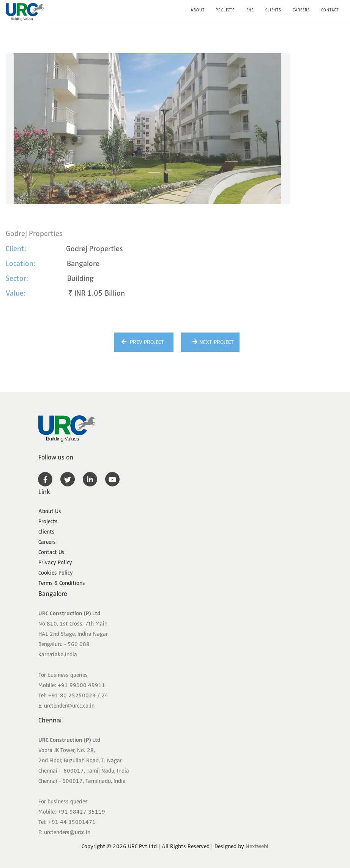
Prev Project (142, 342)
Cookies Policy (56, 573)
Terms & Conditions (62, 583)
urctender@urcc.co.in (69, 706)
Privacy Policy (55, 562)
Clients (273, 10)
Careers (301, 10)
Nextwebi (257, 846)
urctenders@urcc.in (67, 832)
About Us (50, 511)
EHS (250, 10)
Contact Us (51, 552)
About (197, 10)
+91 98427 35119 (81, 812)
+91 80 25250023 (72, 695)
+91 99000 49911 (81, 685)
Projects (225, 10)
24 (105, 695)
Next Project (212, 342)
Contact (330, 10)
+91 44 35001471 (72, 822)
